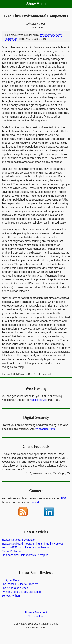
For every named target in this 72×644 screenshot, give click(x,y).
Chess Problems (11, 551)
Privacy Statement (36, 612)
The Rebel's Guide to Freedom (20, 584)
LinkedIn (36, 502)
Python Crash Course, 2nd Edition (22, 592)
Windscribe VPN (45, 429)
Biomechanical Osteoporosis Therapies (25, 555)
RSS (64, 498)
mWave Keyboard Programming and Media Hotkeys (32, 544)
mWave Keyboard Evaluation (19, 540)
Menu (41, 4)
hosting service (38, 400)
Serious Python (11, 596)
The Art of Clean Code (15, 588)
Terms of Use (36, 616)
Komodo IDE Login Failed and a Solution (26, 547)
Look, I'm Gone (11, 580)
